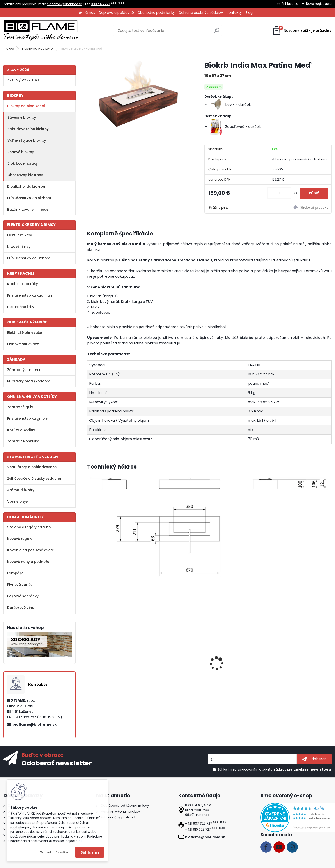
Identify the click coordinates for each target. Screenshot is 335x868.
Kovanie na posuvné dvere (31, 550)
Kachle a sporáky (23, 284)
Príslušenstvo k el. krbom (29, 258)
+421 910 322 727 (198, 829)
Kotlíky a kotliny (21, 430)
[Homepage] (80, 13)
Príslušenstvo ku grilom (28, 418)
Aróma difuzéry (21, 490)
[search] (217, 32)
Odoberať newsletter (57, 763)
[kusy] (279, 193)
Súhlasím (90, 852)
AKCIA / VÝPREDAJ (23, 80)
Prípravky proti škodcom (29, 381)
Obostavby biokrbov (25, 175)
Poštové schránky (23, 596)
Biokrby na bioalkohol (38, 49)
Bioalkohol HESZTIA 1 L (109, 670)
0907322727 (101, 4)
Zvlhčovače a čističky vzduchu (34, 478)
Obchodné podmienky (156, 13)
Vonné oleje (17, 501)
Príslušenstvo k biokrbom (29, 198)
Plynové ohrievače (23, 344)
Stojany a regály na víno (29, 527)
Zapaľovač (222, 670)
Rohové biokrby (21, 152)
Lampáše (15, 573)
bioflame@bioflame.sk (64, 4)
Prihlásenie (290, 4)
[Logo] (41, 31)
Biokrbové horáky (23, 163)
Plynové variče (20, 585)
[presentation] (89, 658)
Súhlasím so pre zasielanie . (275, 769)
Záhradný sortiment (25, 370)
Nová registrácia (319, 4)
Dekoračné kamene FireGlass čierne (299, 672)
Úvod (10, 49)
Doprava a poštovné (116, 13)
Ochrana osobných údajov (201, 13)
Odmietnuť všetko (54, 852)
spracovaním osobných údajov (262, 769)
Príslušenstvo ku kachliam (30, 295)
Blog (249, 13)
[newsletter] (314, 759)
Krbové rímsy (19, 247)
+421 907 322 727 (199, 824)
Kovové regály (20, 539)
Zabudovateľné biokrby (28, 129)
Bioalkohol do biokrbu (26, 186)
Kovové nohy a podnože (28, 562)
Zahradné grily (20, 407)
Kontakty (234, 13)
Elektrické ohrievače (25, 333)
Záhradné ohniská (23, 441)
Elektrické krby (20, 235)
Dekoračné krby (21, 307)
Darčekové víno (21, 608)
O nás (90, 13)
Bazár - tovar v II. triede (28, 209)
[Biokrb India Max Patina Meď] (139, 94)
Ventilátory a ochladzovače (32, 467)
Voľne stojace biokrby (27, 140)
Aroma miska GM (167, 670)
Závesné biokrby (22, 117)
